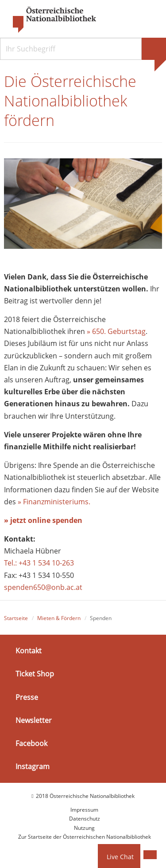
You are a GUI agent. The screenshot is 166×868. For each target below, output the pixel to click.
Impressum (84, 810)
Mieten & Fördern (59, 618)
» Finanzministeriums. (54, 502)
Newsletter (34, 720)
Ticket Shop (35, 674)
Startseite (16, 618)
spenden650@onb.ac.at (43, 587)
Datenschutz (85, 819)
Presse (27, 697)
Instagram (33, 766)
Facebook (31, 743)
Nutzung (84, 828)
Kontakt (29, 651)
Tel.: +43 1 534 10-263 (39, 563)
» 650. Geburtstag (116, 331)
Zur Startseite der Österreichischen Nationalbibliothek (85, 837)
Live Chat (120, 857)
